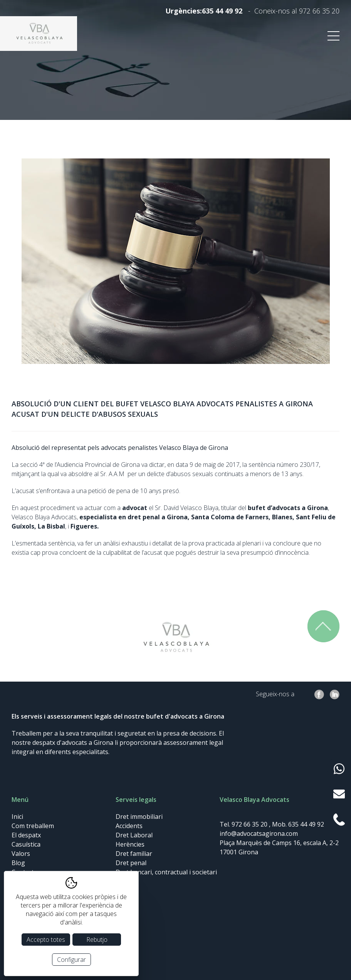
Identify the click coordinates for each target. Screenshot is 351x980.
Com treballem (33, 826)
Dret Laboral (134, 835)
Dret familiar (134, 854)
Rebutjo (97, 940)
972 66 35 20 (319, 11)
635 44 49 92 (222, 11)
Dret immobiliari (139, 817)
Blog (18, 863)
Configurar (71, 960)
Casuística (26, 844)
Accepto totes (46, 940)
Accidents (129, 826)
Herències (130, 844)
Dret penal (131, 863)
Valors (21, 854)
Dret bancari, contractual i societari (166, 872)
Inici (17, 817)
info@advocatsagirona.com (259, 834)
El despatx (26, 835)
